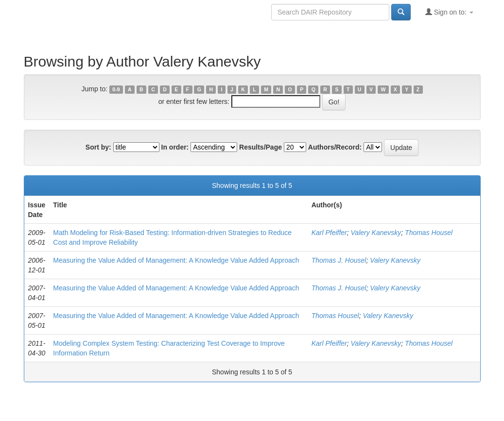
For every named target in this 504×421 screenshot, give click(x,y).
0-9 (116, 89)
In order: (175, 147)
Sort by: (98, 147)
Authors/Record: (335, 147)
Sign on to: (449, 12)
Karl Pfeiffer (329, 233)
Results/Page (261, 147)
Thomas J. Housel (339, 260)
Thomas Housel (429, 233)
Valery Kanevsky (376, 233)
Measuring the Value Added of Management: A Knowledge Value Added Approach (176, 260)
